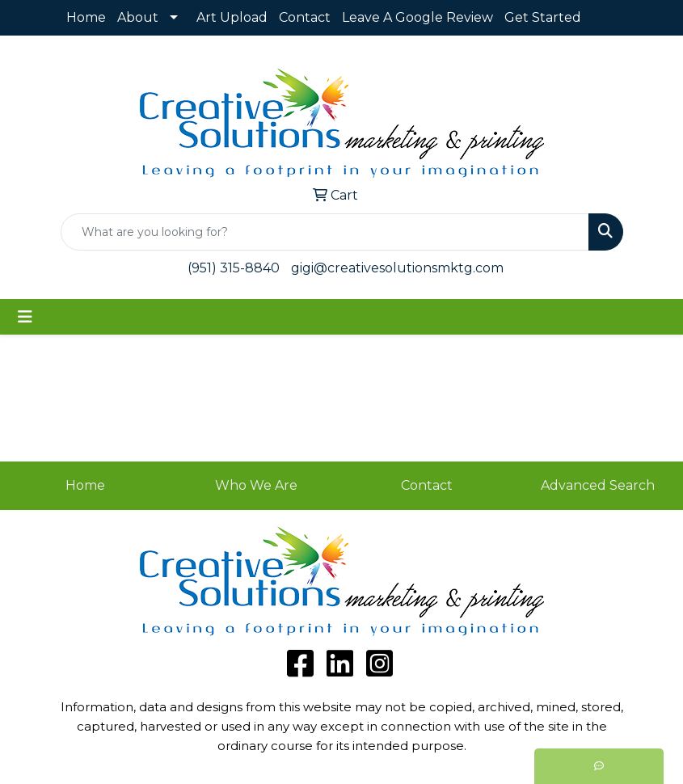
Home (86, 17)
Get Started (543, 17)
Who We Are (256, 485)
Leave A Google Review (417, 17)
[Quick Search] (325, 232)
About (138, 17)
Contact (305, 17)
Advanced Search (598, 485)
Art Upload (232, 17)
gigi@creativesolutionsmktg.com (397, 268)
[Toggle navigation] (25, 317)
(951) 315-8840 (234, 268)
